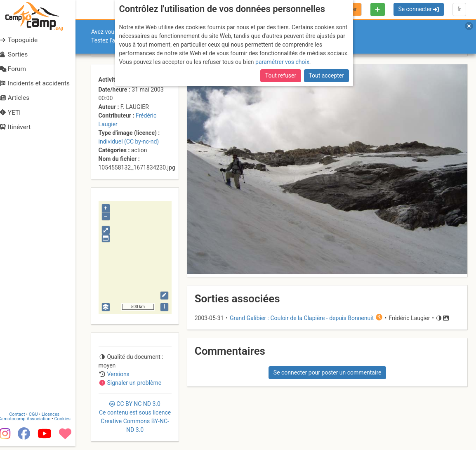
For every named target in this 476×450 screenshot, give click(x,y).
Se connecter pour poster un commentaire (328, 372)
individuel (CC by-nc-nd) (129, 141)
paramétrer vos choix (282, 62)
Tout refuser (281, 75)
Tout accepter (326, 75)
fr (459, 9)
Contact (24, 418)
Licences (58, 418)
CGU (40, 418)
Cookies (69, 422)
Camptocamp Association (31, 422)
